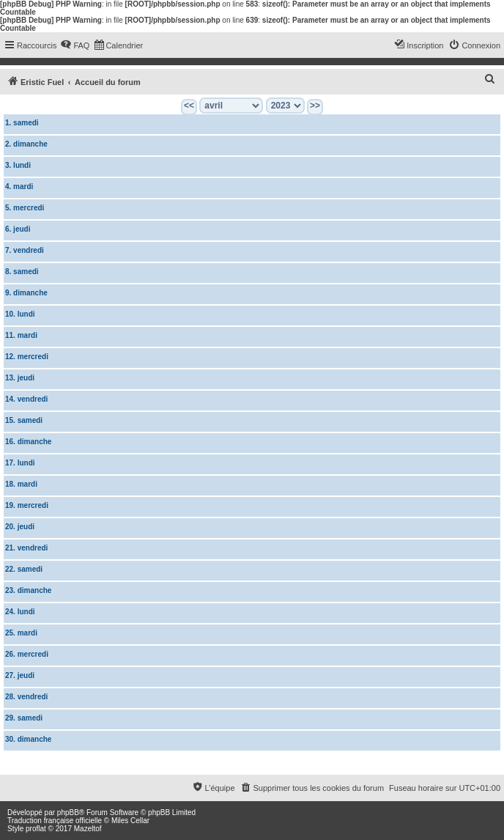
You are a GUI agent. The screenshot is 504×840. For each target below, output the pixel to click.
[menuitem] (75, 45)
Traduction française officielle (55, 821)
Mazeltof (88, 829)
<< (189, 106)
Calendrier (28, 763)
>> (315, 106)
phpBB (68, 813)
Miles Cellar (130, 821)
